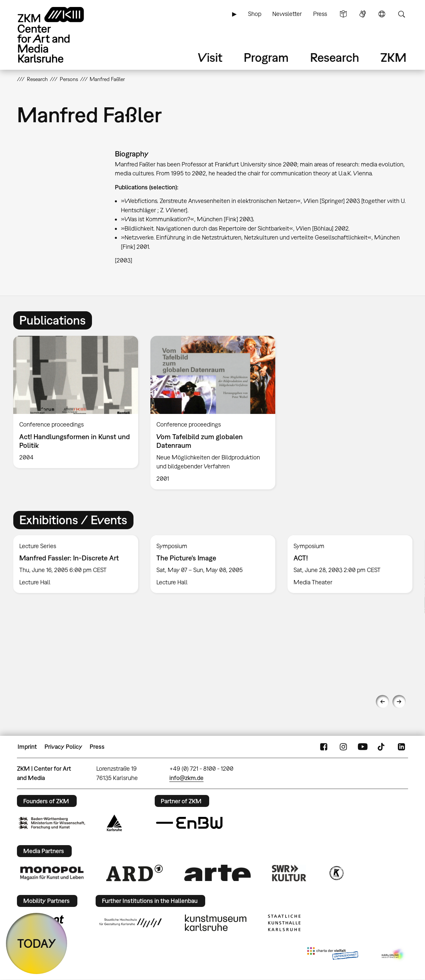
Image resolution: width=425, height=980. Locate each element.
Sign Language (363, 14)
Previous (382, 702)
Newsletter (287, 14)
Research (335, 57)
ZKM (393, 57)
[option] (76, 402)
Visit (210, 57)
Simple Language (343, 14)
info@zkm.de (186, 778)
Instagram (343, 747)
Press (320, 14)
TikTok (382, 747)
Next (399, 702)
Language (382, 14)
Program (266, 57)
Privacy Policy (63, 747)
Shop (255, 14)
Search (401, 14)
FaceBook (324, 747)
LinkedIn (401, 747)
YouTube (363, 747)
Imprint (27, 747)
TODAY (37, 943)
